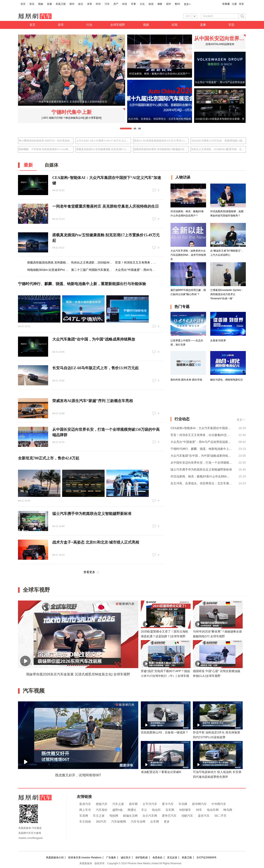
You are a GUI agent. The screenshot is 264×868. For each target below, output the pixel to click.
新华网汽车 (199, 804)
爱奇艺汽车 (169, 816)
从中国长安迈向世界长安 (220, 38)
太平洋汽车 (150, 804)
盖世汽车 (204, 816)
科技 (125, 4)
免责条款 (158, 858)
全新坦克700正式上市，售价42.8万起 (49, 458)
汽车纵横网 (119, 822)
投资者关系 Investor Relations (85, 858)
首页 (23, 4)
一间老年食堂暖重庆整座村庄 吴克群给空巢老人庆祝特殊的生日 (106, 206)
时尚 (98, 4)
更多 (186, 4)
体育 (90, 4)
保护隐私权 (142, 858)
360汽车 (101, 822)
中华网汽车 (219, 804)
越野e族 (118, 810)
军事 (133, 4)
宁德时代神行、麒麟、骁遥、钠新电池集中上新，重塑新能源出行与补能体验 (82, 284)
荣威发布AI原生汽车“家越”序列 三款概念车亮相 (93, 401)
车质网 (84, 816)
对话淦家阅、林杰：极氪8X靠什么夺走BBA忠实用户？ (201, 476)
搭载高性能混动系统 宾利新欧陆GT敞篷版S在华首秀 (161, 149)
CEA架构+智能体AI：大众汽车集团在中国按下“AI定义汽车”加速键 (201, 428)
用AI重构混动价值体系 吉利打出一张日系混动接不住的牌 (46, 141)
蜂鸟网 (228, 810)
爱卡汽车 (168, 804)
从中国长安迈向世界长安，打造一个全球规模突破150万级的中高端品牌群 (201, 463)
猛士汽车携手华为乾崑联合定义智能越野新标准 (92, 514)
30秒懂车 (185, 810)
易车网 (133, 804)
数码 (177, 4)
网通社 (132, 810)
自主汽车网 (150, 816)
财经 (72, 4)
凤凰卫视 (61, 4)
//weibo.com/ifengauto (31, 838)
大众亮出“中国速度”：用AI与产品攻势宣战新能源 (147, 270)
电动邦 (156, 810)
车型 (231, 25)
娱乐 (81, 4)
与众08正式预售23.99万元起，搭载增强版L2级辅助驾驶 (218, 141)
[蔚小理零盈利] (93, 118)
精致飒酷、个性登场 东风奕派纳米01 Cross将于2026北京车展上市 (46, 149)
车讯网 (183, 804)
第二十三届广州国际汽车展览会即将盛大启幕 (100, 270)
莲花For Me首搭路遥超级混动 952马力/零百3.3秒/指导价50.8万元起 (161, 141)
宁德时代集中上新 (72, 112)
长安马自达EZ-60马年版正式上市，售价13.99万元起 (95, 368)
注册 (234, 4)
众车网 (155, 822)
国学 (169, 4)
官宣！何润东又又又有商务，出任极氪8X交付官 (146, 262)
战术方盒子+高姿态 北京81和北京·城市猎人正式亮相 (96, 542)
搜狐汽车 (102, 804)
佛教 (160, 4)
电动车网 (213, 810)
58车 (199, 810)
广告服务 (111, 858)
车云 (144, 810)
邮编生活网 (130, 816)
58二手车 (220, 816)
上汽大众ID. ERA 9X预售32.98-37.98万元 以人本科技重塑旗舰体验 (103, 141)
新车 (61, 25)
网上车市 (85, 810)
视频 (41, 4)
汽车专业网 (138, 822)
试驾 (174, 25)
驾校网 (114, 816)
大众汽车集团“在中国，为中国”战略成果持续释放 (94, 339)
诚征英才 (126, 858)
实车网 (170, 810)
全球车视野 (118, 25)
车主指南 (85, 822)
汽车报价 (102, 810)
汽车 (107, 4)
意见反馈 (172, 858)
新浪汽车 (85, 804)
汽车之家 (118, 804)
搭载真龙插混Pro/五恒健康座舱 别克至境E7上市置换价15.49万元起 (103, 149)
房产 (116, 4)
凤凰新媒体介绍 (55, 858)
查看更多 (89, 572)
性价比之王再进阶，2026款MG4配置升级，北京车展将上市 (218, 149)
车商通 (226, 4)
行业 (89, 25)
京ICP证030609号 (206, 858)
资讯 (32, 4)
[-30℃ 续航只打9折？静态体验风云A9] (63, 118)
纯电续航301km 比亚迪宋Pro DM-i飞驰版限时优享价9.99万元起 (68, 270)
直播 (49, 4)
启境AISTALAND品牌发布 (220, 44)
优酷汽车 (187, 816)
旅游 (151, 4)
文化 (142, 4)
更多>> (241, 420)
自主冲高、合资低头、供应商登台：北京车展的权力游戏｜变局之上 (201, 483)
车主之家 (99, 816)
